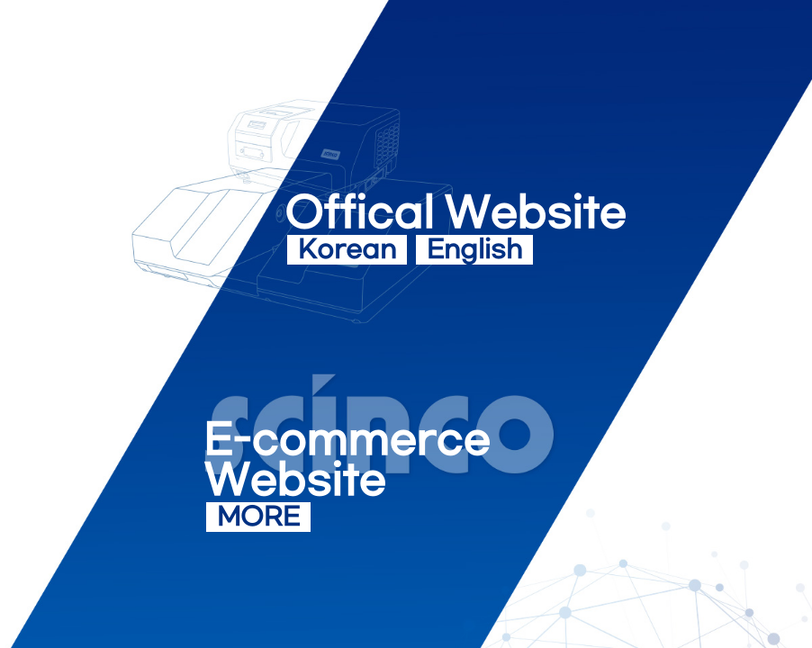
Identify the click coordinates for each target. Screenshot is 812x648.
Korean (347, 250)
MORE (258, 517)
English (474, 250)
